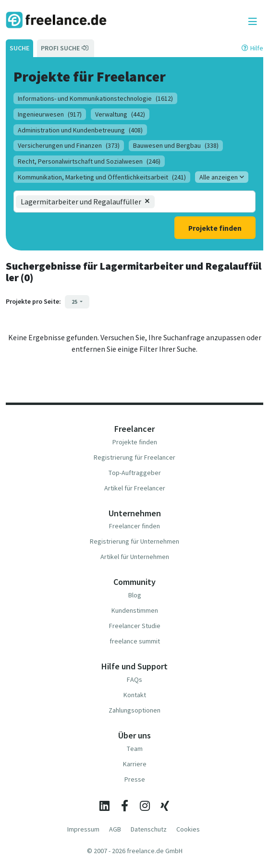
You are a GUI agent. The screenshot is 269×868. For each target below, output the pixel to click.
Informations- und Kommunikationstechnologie (95, 98)
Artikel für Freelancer (135, 488)
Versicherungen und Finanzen (69, 145)
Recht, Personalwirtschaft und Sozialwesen (89, 161)
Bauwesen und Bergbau (176, 145)
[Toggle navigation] (253, 22)
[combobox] (195, 202)
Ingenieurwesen (50, 114)
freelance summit (135, 641)
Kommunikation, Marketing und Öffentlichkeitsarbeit (102, 177)
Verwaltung (120, 114)
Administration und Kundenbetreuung (80, 130)
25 (75, 302)
